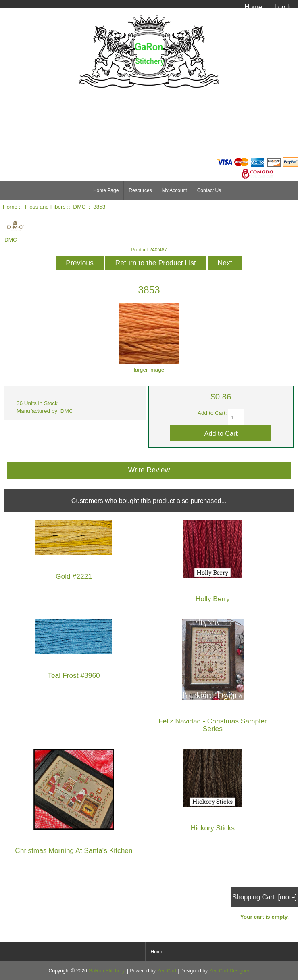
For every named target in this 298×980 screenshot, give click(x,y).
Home (253, 7)
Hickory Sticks (213, 828)
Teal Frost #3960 (74, 676)
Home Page (106, 190)
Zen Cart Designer (229, 971)
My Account (175, 190)
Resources (140, 190)
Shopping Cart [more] (265, 897)
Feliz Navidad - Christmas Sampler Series (213, 725)
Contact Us (209, 190)
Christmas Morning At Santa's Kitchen (74, 851)
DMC (79, 207)
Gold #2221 (74, 576)
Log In (284, 7)
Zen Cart (167, 971)
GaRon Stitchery (106, 971)
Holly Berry (213, 599)
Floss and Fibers (45, 207)
